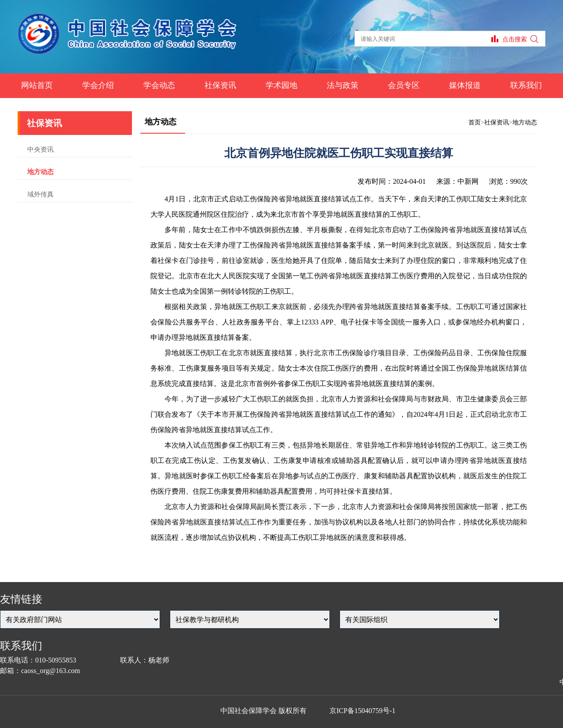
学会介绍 (98, 85)
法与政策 (343, 85)
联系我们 (526, 85)
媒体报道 (465, 85)
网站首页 (37, 85)
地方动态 (40, 172)
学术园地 (281, 85)
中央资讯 (40, 149)
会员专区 (404, 85)
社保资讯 (220, 85)
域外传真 (40, 194)
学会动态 (159, 85)
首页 (475, 122)
